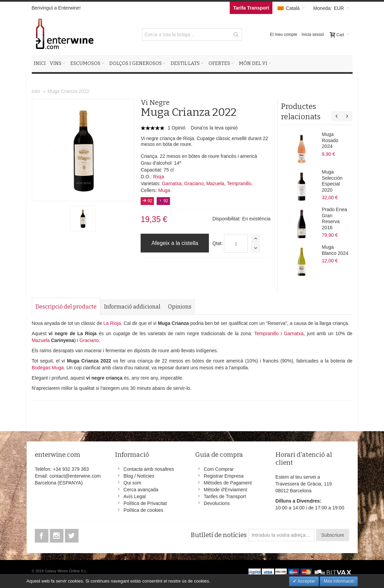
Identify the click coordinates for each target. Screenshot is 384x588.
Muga (164, 190)
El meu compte (284, 35)
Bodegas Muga (48, 368)
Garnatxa (172, 183)
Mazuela (215, 183)
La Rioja (112, 323)
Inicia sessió (313, 35)
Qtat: (217, 243)
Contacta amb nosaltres (149, 469)
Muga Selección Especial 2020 (332, 181)
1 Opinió (177, 128)
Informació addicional (132, 307)
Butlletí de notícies (219, 535)
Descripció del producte (66, 307)
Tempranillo (239, 183)
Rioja (159, 177)
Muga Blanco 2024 (335, 250)
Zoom (83, 150)
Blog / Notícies (139, 476)
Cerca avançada (141, 490)
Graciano (194, 183)
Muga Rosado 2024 (330, 140)
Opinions (180, 307)
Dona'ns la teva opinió (214, 128)
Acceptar (306, 581)
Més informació (339, 581)
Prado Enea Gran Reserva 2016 (335, 218)
